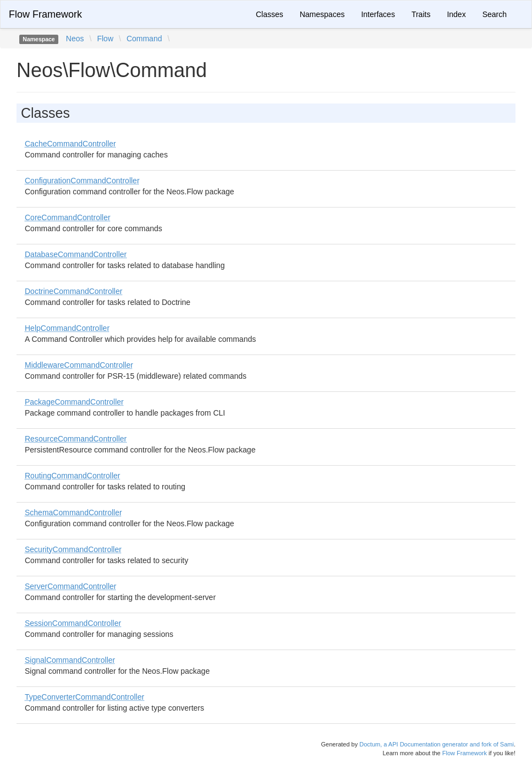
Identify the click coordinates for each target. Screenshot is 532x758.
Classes (270, 14)
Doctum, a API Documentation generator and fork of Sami (437, 744)
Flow (105, 39)
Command (144, 39)
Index (456, 14)
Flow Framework (45, 14)
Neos (75, 39)
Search (495, 14)
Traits (421, 14)
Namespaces (322, 14)
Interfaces (378, 14)
